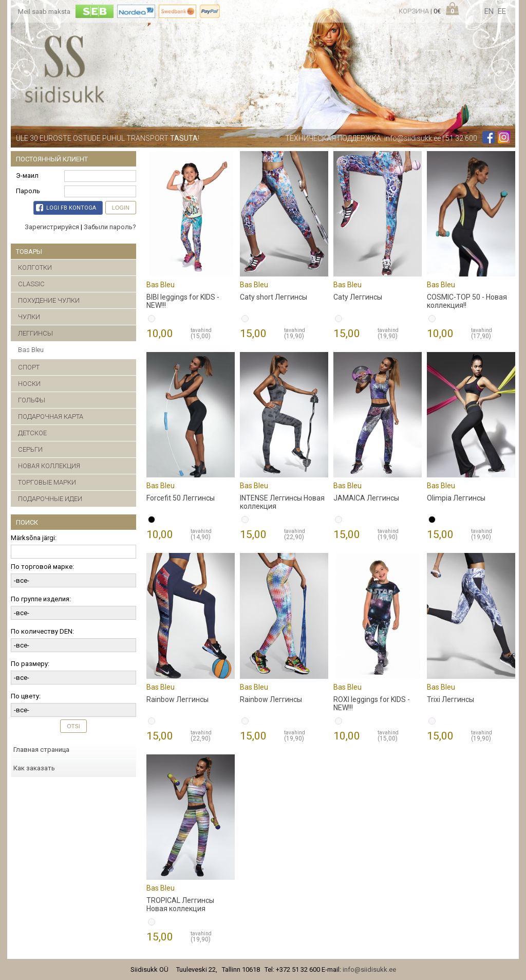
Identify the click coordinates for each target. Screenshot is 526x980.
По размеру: (30, 664)
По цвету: (26, 696)
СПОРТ (29, 367)
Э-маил (27, 175)
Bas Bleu (31, 350)
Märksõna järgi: (34, 538)
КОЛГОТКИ (35, 267)
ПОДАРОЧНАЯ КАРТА (51, 417)
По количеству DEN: (42, 631)
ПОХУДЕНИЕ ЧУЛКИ (49, 300)
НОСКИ (29, 384)
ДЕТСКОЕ (32, 433)
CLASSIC (31, 284)
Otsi (73, 726)
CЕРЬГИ (30, 449)
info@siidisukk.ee (412, 138)
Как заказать (34, 768)
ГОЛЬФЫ (32, 400)
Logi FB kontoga (66, 208)
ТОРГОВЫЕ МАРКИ (47, 482)
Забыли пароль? (110, 227)
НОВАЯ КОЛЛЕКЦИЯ (49, 466)
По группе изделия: (41, 599)
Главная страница (41, 750)
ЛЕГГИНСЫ (35, 333)
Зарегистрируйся (52, 227)
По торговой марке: (42, 567)
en (489, 11)
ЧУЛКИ (29, 317)
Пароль (28, 191)
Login (121, 208)
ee (502, 11)
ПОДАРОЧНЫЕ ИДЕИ (50, 499)
